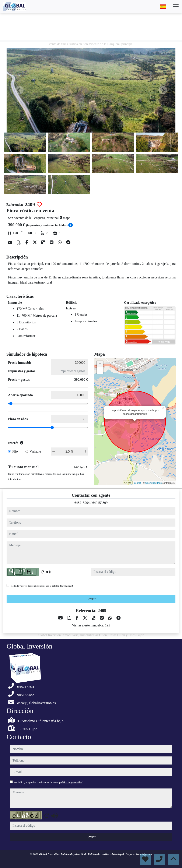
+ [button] (100, 364)
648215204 (82, 503)
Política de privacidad (73, 854)
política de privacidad (62, 586)
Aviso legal (118, 854)
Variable (35, 451)
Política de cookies (99, 854)
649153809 (100, 503)
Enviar (91, 599)
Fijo (15, 451)
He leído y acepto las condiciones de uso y (42, 586)
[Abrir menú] (176, 6)
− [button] (100, 370)
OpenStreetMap (154, 483)
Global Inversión (49, 854)
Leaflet (138, 483)
